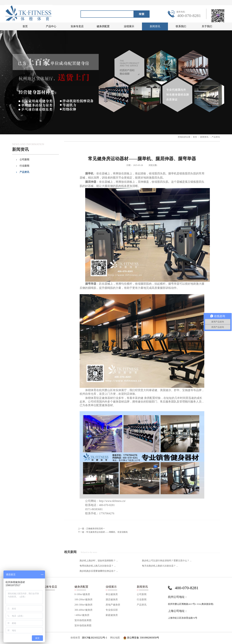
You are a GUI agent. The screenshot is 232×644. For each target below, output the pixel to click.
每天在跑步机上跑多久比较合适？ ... (160, 566)
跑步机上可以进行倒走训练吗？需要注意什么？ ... (167, 561)
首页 (25, 26)
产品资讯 (216, 137)
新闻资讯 (204, 137)
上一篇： (91, 529)
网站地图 (114, 638)
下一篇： (103, 532)
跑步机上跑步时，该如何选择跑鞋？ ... (99, 561)
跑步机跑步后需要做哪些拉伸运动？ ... (99, 571)
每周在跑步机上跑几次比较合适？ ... (98, 566)
